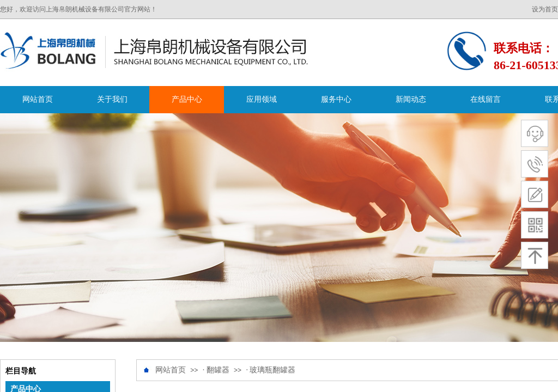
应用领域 (262, 99)
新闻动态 (411, 99)
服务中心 (336, 99)
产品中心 (187, 99)
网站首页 (38, 99)
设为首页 (545, 9)
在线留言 (486, 99)
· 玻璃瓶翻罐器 (271, 370)
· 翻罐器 (216, 370)
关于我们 (112, 99)
